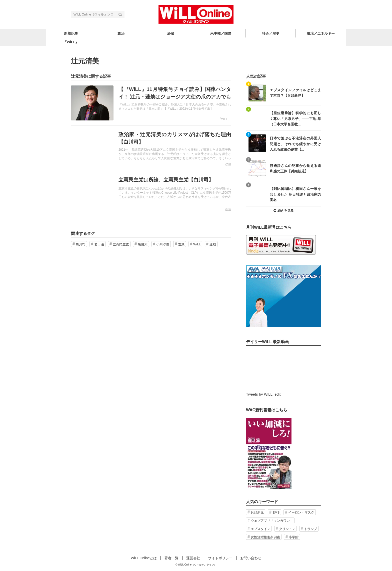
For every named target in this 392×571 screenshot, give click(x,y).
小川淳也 (163, 244)
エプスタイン (260, 529)
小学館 (294, 537)
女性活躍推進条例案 (265, 537)
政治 (228, 164)
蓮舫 (213, 244)
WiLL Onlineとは (144, 558)
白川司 (81, 244)
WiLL (197, 244)
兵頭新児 (257, 512)
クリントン (287, 529)
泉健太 (143, 244)
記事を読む (151, 103)
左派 (181, 244)
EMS (276, 512)
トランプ (310, 529)
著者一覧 (171, 558)
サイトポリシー (220, 558)
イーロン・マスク (301, 512)
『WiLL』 (225, 119)
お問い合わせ (251, 558)
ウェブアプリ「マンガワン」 (272, 521)
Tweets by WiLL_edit (263, 394)
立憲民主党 (121, 244)
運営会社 (193, 558)
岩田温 (99, 244)
